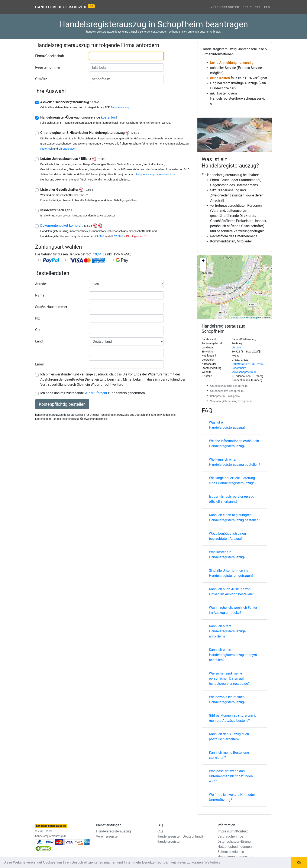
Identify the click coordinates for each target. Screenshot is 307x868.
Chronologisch (67, 149)
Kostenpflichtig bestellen (62, 404)
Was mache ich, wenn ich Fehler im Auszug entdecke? (233, 610)
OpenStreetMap (249, 318)
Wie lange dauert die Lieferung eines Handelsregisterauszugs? (233, 481)
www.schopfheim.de (244, 372)
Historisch (46, 149)
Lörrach (236, 347)
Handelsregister (169, 842)
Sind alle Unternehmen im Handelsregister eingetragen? (231, 573)
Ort (38, 330)
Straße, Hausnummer (51, 307)
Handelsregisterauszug (65, 7)
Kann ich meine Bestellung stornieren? (229, 755)
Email (39, 364)
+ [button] (203, 261)
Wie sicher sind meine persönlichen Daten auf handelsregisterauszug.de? (229, 678)
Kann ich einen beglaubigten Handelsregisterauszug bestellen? (235, 518)
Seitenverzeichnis (231, 852)
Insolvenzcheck (56, 210)
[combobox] (126, 56)
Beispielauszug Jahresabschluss (156, 174)
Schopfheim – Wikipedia (225, 396)
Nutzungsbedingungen (235, 847)
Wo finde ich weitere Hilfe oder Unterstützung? (232, 797)
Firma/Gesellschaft (50, 56)
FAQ (267, 7)
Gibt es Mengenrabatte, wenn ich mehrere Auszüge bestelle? (234, 718)
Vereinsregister (225, 7)
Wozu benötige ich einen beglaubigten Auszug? (227, 536)
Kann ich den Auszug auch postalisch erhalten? (229, 737)
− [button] (203, 268)
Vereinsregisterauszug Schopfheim (231, 401)
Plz (38, 318)
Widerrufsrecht (96, 393)
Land (39, 341)
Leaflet (233, 318)
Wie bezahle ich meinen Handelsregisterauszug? (227, 700)
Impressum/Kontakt (233, 831)
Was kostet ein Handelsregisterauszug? (227, 555)
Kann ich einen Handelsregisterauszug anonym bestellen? (233, 655)
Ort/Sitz (41, 79)
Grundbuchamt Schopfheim (227, 391)
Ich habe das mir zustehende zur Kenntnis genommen (93, 393)
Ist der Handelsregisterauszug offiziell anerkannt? (232, 499)
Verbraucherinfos (230, 836)
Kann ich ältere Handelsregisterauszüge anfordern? (227, 631)
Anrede (41, 284)
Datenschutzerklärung (234, 842)
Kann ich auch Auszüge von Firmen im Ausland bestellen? (231, 592)
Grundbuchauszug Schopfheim (229, 386)
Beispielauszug (120, 107)
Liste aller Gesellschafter (67, 190)
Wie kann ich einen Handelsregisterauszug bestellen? (235, 462)
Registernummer (48, 67)
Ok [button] (299, 862)
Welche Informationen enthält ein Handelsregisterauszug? (234, 443)
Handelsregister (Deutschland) (180, 836)
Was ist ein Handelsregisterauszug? (227, 425)
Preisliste (252, 7)
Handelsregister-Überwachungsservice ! (79, 117)
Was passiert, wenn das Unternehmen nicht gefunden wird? (231, 776)
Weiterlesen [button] (213, 862)
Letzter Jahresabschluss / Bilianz (73, 159)
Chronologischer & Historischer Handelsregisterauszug (90, 133)
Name (40, 295)
